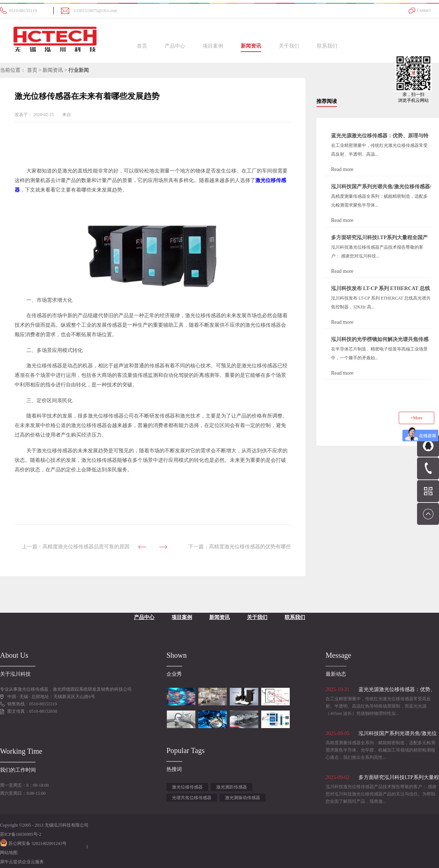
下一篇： (240, 547)
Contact (424, 10)
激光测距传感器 (232, 787)
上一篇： (76, 547)
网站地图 (9, 853)
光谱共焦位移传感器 (192, 798)
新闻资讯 (53, 70)
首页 (142, 46)
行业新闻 (79, 70)
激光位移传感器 (187, 787)
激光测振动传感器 (243, 798)
